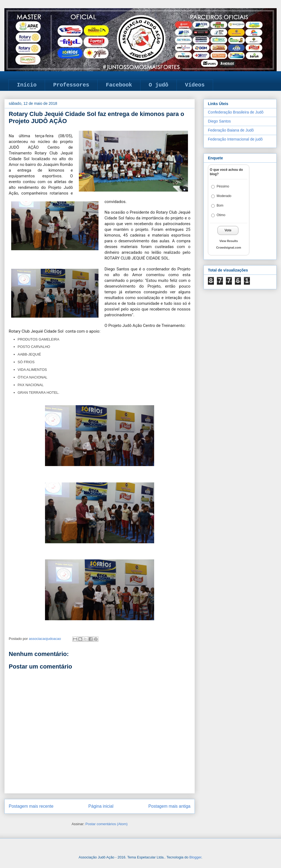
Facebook (119, 85)
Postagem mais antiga (169, 806)
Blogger (195, 857)
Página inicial (101, 806)
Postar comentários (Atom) (107, 824)
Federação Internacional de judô (235, 139)
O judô (159, 85)
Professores (71, 85)
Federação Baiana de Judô (231, 130)
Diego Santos (219, 121)
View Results (229, 241)
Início (27, 85)
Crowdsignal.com (229, 247)
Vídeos (195, 85)
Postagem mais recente (31, 806)
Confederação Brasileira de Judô (236, 112)
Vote (228, 230)
